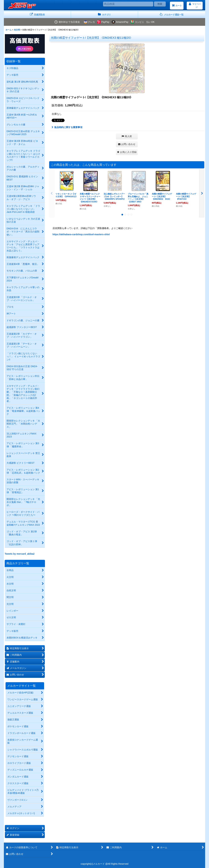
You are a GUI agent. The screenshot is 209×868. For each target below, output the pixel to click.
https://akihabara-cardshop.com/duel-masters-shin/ (81, 234)
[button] (172, 15)
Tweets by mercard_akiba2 (20, 554)
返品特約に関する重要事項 (67, 127)
